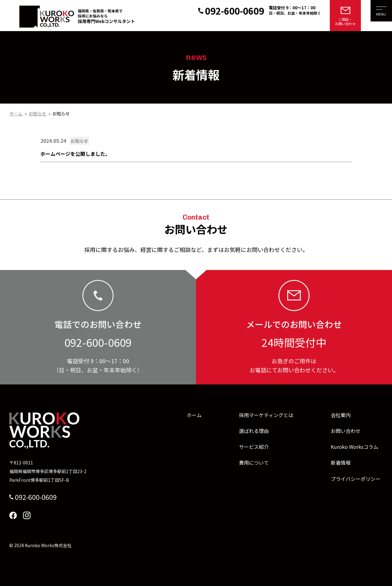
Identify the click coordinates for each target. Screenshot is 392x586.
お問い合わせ (346, 431)
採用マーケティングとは (266, 415)
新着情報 (341, 463)
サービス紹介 (254, 447)
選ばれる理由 (254, 431)
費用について (254, 463)
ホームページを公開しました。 (75, 154)
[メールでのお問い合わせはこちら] (345, 16)
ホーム (194, 415)
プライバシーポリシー (356, 479)
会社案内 (341, 415)
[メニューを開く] (376, 16)
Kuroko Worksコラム (355, 447)
